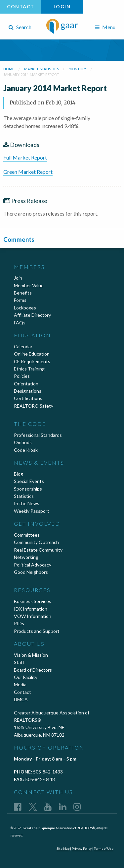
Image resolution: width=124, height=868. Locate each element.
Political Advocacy (33, 565)
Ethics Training (29, 369)
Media (20, 684)
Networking (26, 557)
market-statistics (41, 69)
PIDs (19, 623)
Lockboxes (25, 308)
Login (62, 6)
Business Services (33, 601)
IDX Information (31, 609)
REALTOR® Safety (34, 406)
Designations (28, 391)
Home (9, 69)
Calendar (23, 346)
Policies (22, 376)
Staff (19, 662)
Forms (20, 300)
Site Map (63, 848)
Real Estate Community (38, 550)
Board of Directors (33, 670)
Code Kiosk (26, 450)
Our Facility (26, 677)
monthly (77, 69)
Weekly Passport (32, 511)
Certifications (28, 398)
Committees (27, 535)
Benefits (23, 293)
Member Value (29, 285)
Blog (19, 474)
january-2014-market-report (31, 74)
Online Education (32, 354)
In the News (27, 503)
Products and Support (37, 631)
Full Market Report (25, 157)
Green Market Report (28, 172)
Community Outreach (36, 542)
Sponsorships (28, 489)
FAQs (20, 323)
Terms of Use (104, 848)
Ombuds (23, 442)
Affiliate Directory (32, 315)
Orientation (26, 384)
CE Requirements (32, 361)
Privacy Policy (82, 848)
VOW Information (33, 616)
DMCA (21, 699)
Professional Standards (38, 435)
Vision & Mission (31, 655)
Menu (105, 27)
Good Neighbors (31, 572)
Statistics (24, 496)
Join (18, 278)
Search (20, 27)
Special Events (29, 481)
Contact (21, 6)
